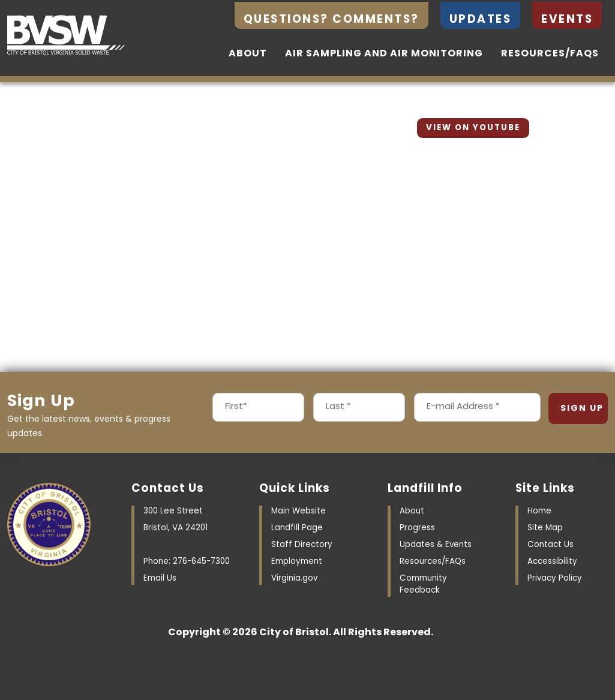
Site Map (545, 528)
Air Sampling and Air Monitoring (384, 54)
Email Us (160, 579)
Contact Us (550, 545)
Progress (417, 528)
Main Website (298, 511)
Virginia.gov (294, 579)
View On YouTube (473, 128)
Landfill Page (297, 528)
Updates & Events (436, 545)
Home (539, 511)
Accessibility (552, 562)
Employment (297, 562)
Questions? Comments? (331, 20)
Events (567, 20)
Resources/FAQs (550, 54)
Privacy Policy (555, 579)
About (248, 54)
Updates (481, 20)
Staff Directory (302, 545)
